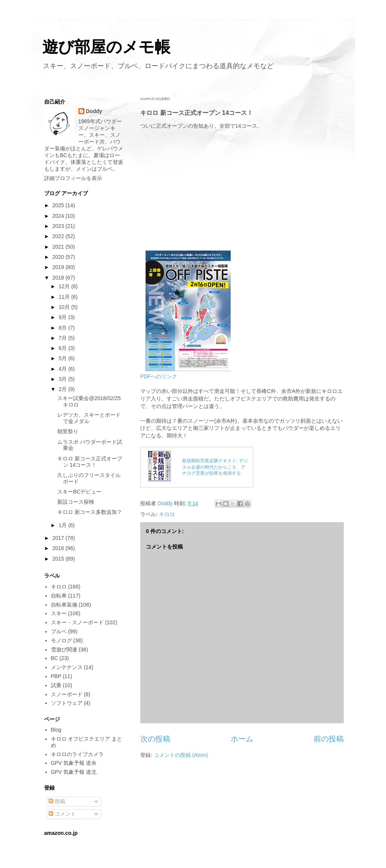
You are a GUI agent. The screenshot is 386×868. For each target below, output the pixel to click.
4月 (63, 369)
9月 (63, 317)
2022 (59, 236)
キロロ (167, 514)
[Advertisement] (242, 194)
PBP (56, 676)
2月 (63, 389)
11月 (65, 297)
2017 (59, 538)
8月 (63, 328)
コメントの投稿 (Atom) (181, 755)
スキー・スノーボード (77, 622)
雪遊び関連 (64, 649)
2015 (59, 559)
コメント (62, 814)
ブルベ (59, 631)
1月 (63, 525)
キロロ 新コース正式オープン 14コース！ (90, 462)
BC (54, 658)
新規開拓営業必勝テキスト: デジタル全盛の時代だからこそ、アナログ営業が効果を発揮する (215, 467)
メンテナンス (67, 667)
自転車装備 (64, 605)
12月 (65, 286)
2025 (59, 205)
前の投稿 (329, 739)
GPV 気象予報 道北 (74, 772)
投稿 (57, 801)
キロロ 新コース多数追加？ (90, 512)
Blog (56, 730)
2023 (59, 226)
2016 (59, 548)
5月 (63, 358)
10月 (65, 307)
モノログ (61, 640)
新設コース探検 (76, 502)
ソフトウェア (67, 703)
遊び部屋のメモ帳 (106, 47)
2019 (59, 267)
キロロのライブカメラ (77, 754)
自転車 (59, 596)
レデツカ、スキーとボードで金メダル (89, 418)
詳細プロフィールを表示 (73, 178)
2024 (59, 216)
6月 (63, 348)
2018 (59, 278)
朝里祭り (68, 431)
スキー (59, 613)
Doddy (94, 111)
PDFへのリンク (159, 376)
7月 (63, 338)
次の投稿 (155, 739)
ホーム (242, 739)
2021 (59, 247)
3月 (63, 379)
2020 (59, 257)
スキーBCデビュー (79, 492)
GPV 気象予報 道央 (74, 763)
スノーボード (67, 694)
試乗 (56, 685)
